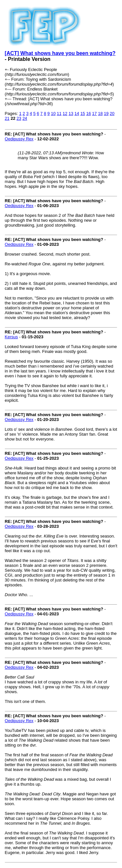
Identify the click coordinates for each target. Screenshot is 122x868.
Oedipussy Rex (19, 139)
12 (65, 113)
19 (106, 113)
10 (53, 113)
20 (112, 113)
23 (19, 118)
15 (83, 113)
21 (7, 118)
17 (94, 113)
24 (25, 118)
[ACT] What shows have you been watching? (60, 53)
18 (100, 113)
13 (71, 113)
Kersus (11, 337)
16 (88, 113)
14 (77, 113)
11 (59, 113)
